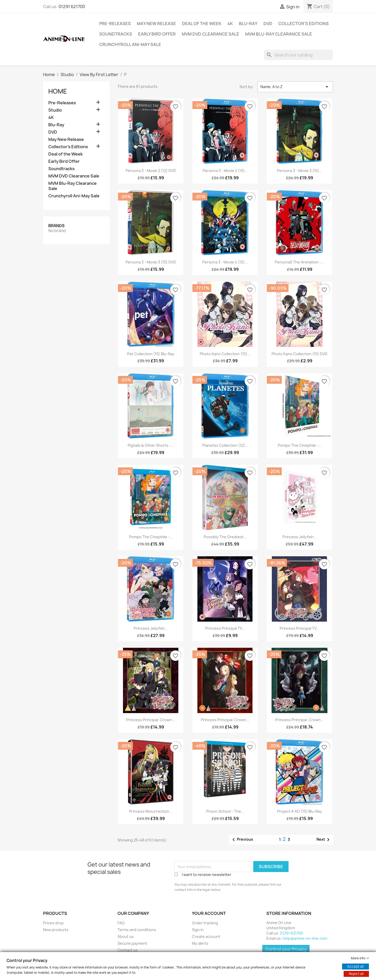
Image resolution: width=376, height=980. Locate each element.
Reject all (356, 974)
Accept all (356, 966)
